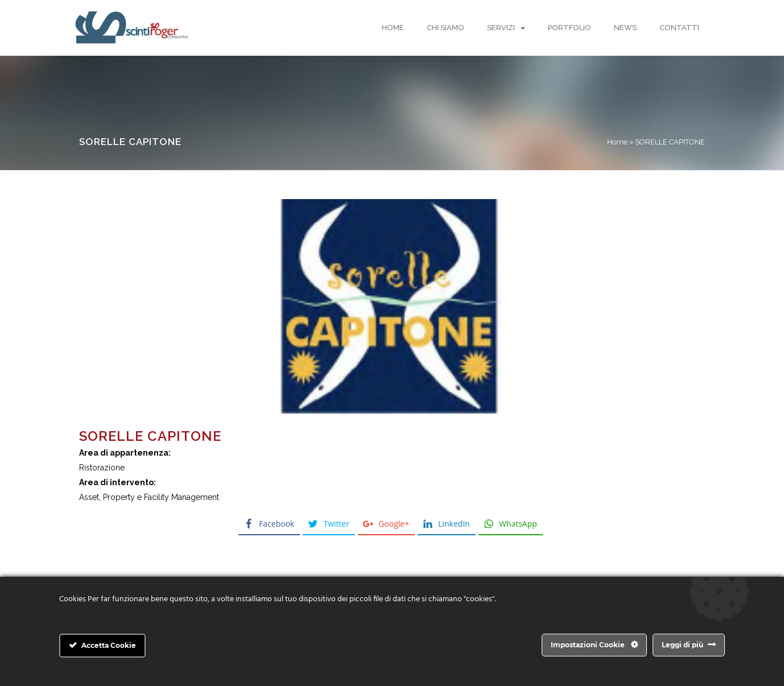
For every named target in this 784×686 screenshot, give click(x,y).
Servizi (506, 28)
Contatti (679, 28)
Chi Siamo (445, 28)
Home (393, 28)
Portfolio (570, 28)
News (625, 28)
